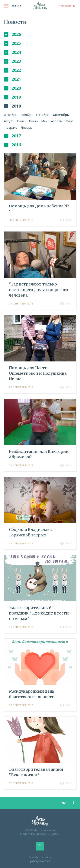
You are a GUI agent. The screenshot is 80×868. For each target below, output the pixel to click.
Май (44, 121)
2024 (12, 52)
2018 (12, 106)
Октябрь (43, 115)
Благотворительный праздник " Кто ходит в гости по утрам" (39, 613)
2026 (12, 34)
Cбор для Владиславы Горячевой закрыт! (31, 532)
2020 (12, 88)
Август (9, 121)
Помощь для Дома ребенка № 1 (39, 209)
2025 (12, 43)
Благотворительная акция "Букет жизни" (36, 772)
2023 (12, 61)
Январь (27, 127)
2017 (12, 136)
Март (70, 121)
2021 (12, 79)
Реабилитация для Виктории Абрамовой (39, 454)
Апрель (57, 121)
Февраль (11, 127)
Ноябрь (27, 115)
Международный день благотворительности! (32, 694)
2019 (12, 97)
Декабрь (11, 115)
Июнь (33, 121)
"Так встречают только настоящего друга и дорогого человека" (39, 290)
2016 (12, 145)
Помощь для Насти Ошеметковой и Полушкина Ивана (38, 373)
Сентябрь (61, 115)
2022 (12, 70)
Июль (21, 121)
